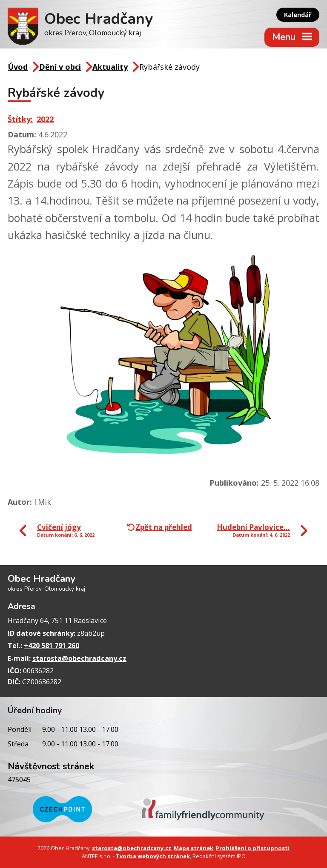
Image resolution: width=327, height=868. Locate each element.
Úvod (18, 67)
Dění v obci (60, 67)
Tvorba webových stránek (153, 856)
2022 (45, 119)
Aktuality (110, 67)
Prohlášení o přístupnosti (253, 848)
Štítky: (20, 119)
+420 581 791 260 (52, 646)
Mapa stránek (194, 848)
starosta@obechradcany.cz (79, 658)
